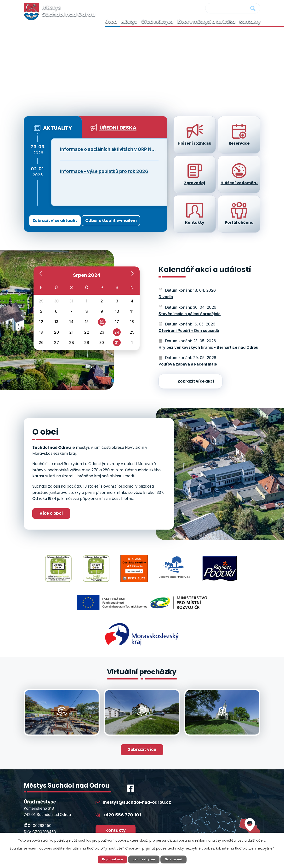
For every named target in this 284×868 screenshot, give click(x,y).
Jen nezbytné (144, 859)
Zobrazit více (142, 732)
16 (102, 327)
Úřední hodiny (120, 828)
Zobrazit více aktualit (59, 220)
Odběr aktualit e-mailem (126, 220)
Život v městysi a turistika (206, 21)
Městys (129, 21)
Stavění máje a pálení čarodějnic (190, 314)
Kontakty (250, 21)
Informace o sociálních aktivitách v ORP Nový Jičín (109, 149)
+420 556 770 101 (122, 797)
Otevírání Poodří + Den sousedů (189, 331)
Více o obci (55, 514)
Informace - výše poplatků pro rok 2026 (104, 171)
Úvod (111, 21)
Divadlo (166, 297)
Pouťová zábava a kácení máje (188, 364)
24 (117, 339)
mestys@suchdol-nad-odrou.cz (137, 785)
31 (117, 351)
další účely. (257, 840)
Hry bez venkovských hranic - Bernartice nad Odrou (208, 347)
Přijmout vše (110, 859)
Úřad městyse (157, 21)
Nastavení (176, 859)
